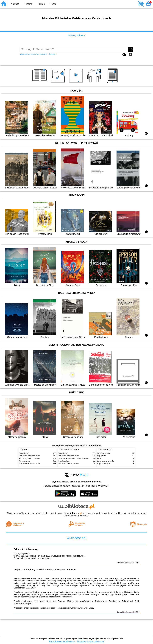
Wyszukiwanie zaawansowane (34, 54)
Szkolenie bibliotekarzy (26, 549)
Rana (99, 458)
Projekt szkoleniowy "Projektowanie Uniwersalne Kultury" (45, 570)
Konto (53, 4)
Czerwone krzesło (103, 453)
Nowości (15, 4)
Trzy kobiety (101, 456)
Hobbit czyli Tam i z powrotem (30, 458)
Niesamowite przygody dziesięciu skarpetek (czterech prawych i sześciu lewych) (86, 458)
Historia (29, 4)
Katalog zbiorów (76, 35)
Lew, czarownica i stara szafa (29, 456)
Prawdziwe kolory (64, 461)
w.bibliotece (74, 513)
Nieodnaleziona (25, 461)
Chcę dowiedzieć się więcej (62, 641)
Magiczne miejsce (103, 464)
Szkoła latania (24, 453)
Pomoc (41, 4)
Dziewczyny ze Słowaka (106, 461)
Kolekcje (52, 54)
